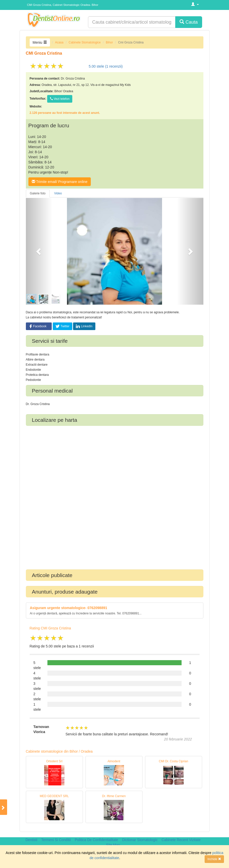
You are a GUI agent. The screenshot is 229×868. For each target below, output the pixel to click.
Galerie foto (38, 193)
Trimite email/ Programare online (60, 182)
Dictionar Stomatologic (140, 840)
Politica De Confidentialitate (96, 840)
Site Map (113, 845)
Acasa (59, 42)
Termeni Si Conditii (56, 840)
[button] (39, 251)
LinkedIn (84, 326)
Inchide (214, 859)
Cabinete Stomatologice (85, 42)
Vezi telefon (60, 99)
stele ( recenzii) (106, 66)
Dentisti (31, 840)
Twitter (63, 326)
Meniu (40, 42)
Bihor (109, 42)
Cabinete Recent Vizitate (181, 840)
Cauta (189, 22)
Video (58, 193)
